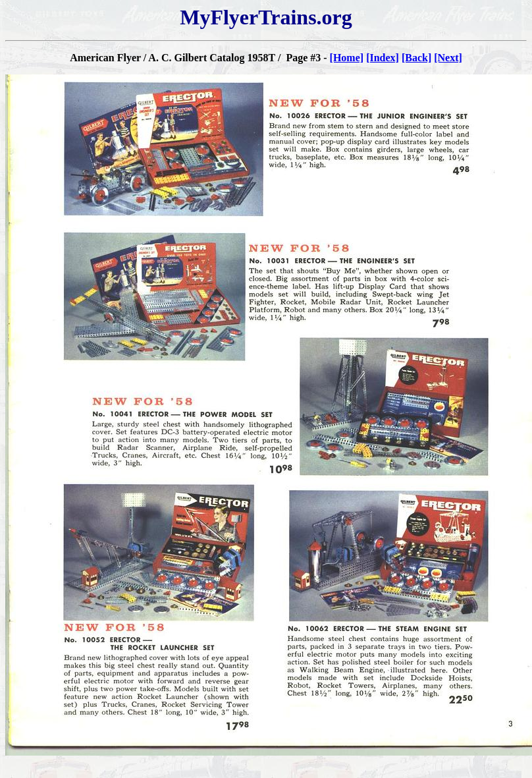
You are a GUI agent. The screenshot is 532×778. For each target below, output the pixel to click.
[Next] (448, 58)
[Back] (416, 58)
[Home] (347, 58)
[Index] (383, 58)
